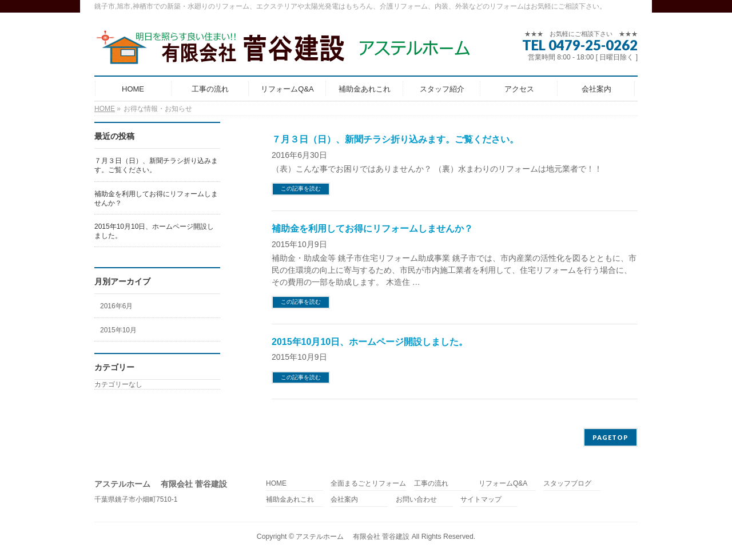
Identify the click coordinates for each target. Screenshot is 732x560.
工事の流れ (431, 484)
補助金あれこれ (290, 500)
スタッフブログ (567, 484)
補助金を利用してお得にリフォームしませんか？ (372, 229)
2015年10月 (118, 330)
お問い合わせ (416, 500)
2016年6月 (116, 306)
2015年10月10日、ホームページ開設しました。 (370, 342)
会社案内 (344, 500)
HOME (276, 484)
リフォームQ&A (503, 484)
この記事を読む (301, 188)
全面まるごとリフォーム (368, 484)
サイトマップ (481, 500)
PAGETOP (610, 437)
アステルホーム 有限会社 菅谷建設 (353, 537)
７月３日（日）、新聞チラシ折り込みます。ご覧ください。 (395, 139)
